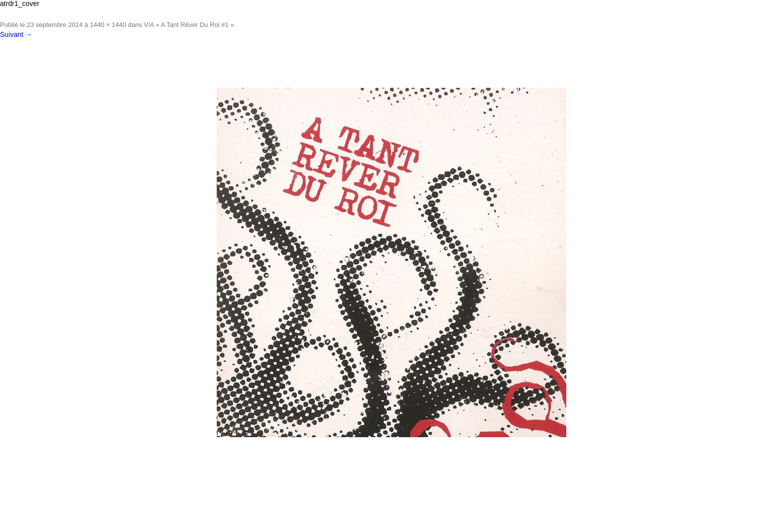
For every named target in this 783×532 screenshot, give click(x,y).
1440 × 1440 (108, 25)
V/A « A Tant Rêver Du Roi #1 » (189, 25)
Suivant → (16, 34)
